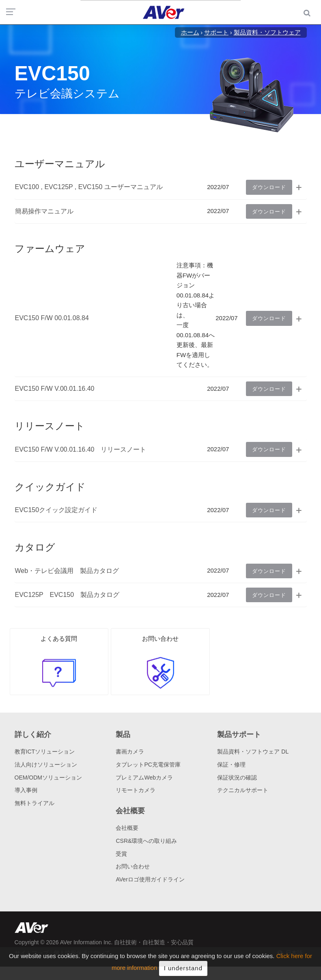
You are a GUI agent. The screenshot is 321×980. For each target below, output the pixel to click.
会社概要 (127, 828)
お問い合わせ (133, 866)
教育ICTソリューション (45, 752)
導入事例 (26, 790)
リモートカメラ (136, 790)
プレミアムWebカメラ (144, 778)
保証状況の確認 (237, 778)
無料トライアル (34, 803)
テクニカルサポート (243, 790)
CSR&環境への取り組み (146, 841)
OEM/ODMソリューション (48, 778)
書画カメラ (130, 752)
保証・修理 (231, 765)
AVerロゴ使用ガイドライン (150, 879)
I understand (183, 970)
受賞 (121, 854)
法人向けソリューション (46, 765)
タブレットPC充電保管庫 (148, 765)
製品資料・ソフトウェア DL (253, 752)
